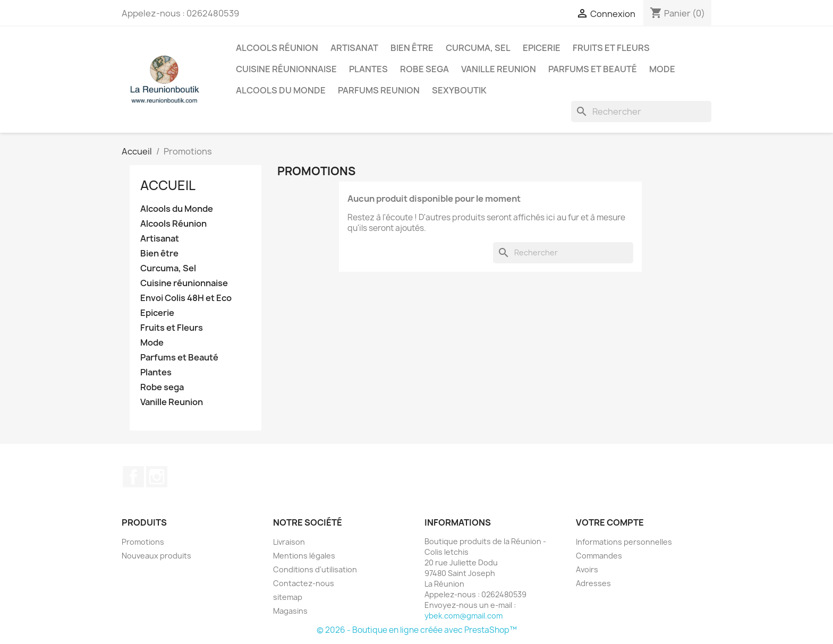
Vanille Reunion (499, 69)
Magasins (290, 611)
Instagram (157, 477)
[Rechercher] (641, 111)
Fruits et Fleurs (611, 48)
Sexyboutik (459, 90)
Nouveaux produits (156, 556)
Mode (662, 69)
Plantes (368, 69)
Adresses (593, 583)
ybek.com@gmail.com (464, 616)
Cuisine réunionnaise (286, 69)
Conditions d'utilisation (315, 569)
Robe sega (424, 69)
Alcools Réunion (277, 48)
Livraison (289, 542)
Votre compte (610, 522)
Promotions (143, 542)
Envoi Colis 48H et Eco (186, 298)
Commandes (599, 556)
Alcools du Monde (281, 90)
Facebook (133, 477)
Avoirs (587, 569)
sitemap (288, 597)
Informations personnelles (624, 542)
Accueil (168, 185)
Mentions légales (304, 556)
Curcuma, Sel (478, 48)
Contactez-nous (304, 583)
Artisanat (354, 48)
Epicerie (542, 48)
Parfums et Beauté (593, 69)
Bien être (412, 48)
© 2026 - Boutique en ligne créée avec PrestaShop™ (417, 630)
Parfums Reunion (379, 90)
